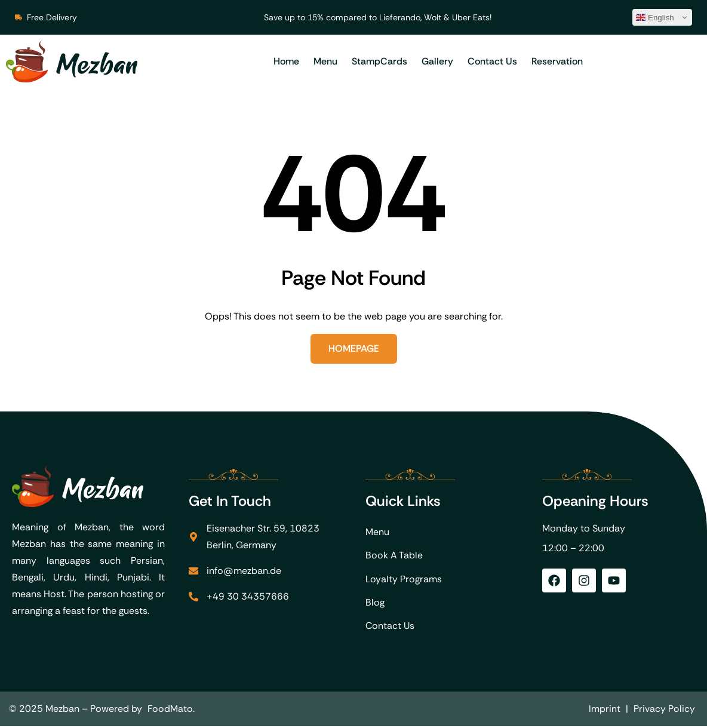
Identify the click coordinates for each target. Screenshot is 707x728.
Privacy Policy (664, 710)
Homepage (354, 348)
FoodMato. (171, 710)
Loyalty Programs (404, 580)
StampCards (379, 61)
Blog (375, 603)
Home (286, 61)
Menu (325, 61)
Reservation (557, 61)
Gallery (437, 61)
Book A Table (394, 556)
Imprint (605, 710)
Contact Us (492, 61)
